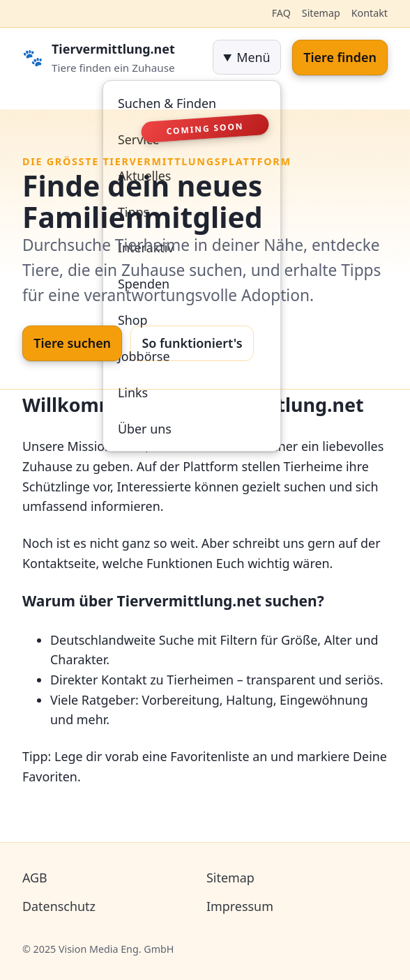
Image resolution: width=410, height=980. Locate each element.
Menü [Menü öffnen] (253, 57)
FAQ (281, 13)
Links (133, 392)
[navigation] (247, 57)
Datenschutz (59, 906)
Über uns (145, 429)
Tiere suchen (72, 343)
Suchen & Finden (167, 103)
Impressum (240, 906)
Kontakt (370, 13)
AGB (35, 878)
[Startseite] (112, 58)
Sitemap (321, 13)
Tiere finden (340, 57)
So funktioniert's (192, 343)
